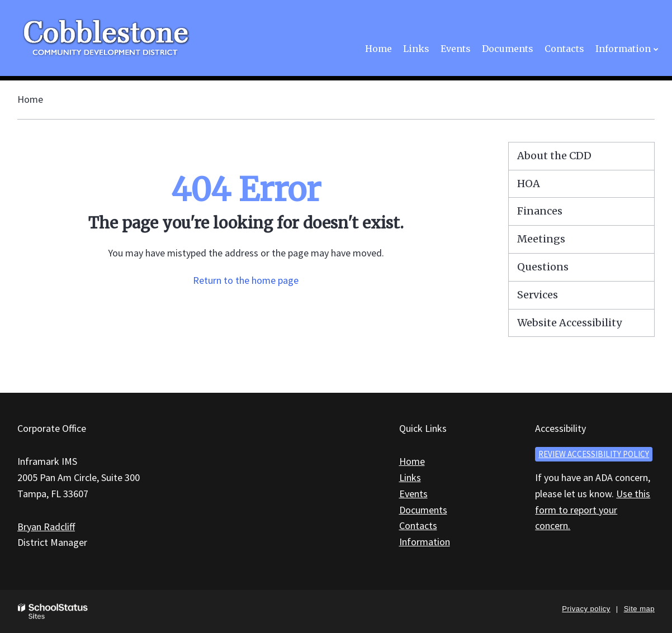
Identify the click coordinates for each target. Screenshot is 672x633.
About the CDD (554, 156)
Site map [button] (639, 609)
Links (410, 477)
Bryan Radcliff (46, 527)
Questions (543, 267)
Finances (540, 211)
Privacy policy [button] (586, 609)
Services (538, 295)
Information (425, 542)
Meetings (541, 239)
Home (30, 99)
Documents (423, 510)
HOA (529, 184)
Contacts (418, 525)
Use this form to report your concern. (593, 510)
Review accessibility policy (594, 454)
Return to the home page (246, 280)
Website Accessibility (569, 323)
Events (413, 494)
